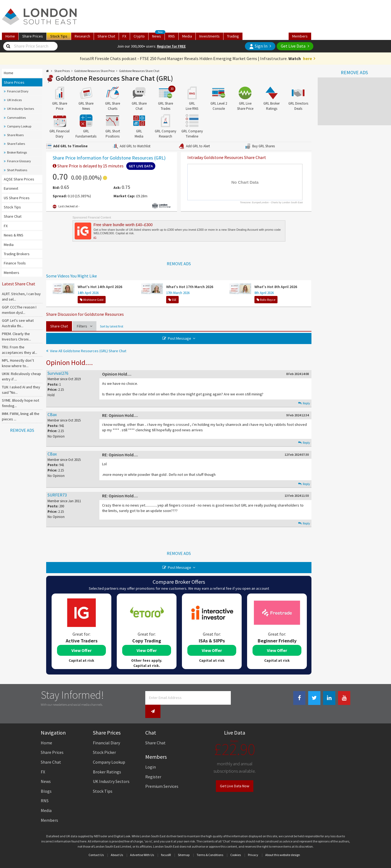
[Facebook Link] (299, 698)
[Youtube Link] (344, 698)
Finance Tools (15, 263)
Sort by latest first (112, 326)
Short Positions (17, 170)
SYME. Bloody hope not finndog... (21, 403)
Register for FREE (171, 46)
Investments (209, 36)
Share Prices (14, 82)
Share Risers (15, 135)
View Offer (81, 650)
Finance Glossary (19, 161)
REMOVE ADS (354, 72)
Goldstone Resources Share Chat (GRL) (114, 78)
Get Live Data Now (235, 774)
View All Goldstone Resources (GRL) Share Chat (88, 351)
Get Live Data (293, 46)
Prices (33, 36)
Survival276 (58, 373)
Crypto (139, 36)
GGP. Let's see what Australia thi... (18, 323)
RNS (172, 36)
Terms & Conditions (210, 843)
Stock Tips (12, 207)
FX (124, 36)
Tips (59, 36)
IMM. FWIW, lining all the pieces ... (21, 416)
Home (10, 36)
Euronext (11, 188)
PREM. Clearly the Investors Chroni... (16, 336)
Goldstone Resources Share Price (94, 71)
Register (153, 765)
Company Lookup (19, 126)
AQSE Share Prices (19, 179)
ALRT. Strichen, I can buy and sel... (21, 296)
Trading (233, 36)
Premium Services (162, 775)
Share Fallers (16, 144)
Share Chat (13, 216)
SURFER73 (57, 495)
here (308, 58)
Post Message (179, 338)
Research (82, 36)
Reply (304, 403)
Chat (106, 36)
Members (300, 36)
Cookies (236, 843)
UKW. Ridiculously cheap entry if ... (21, 376)
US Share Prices (17, 198)
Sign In (258, 46)
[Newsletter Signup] (238, 698)
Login (151, 755)
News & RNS (14, 235)
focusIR (166, 843)
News (158, 36)
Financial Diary (18, 91)
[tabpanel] (81, 631)
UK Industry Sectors (21, 109)
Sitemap (184, 843)
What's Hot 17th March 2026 (190, 287)
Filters (85, 326)
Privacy (253, 843)
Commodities (16, 118)
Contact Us (96, 843)
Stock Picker (104, 741)
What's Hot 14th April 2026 (100, 287)
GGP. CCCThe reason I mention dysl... (19, 310)
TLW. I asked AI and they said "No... (21, 390)
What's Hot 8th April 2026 (276, 287)
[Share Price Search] (8, 46)
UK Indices (14, 100)
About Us (117, 843)
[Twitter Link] (314, 698)
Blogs (46, 779)
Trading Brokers (17, 254)
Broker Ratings (17, 152)
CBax (52, 414)
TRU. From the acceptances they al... (20, 350)
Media (187, 36)
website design (290, 843)
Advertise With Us (142, 843)
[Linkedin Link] (329, 698)
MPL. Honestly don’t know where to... (18, 363)
